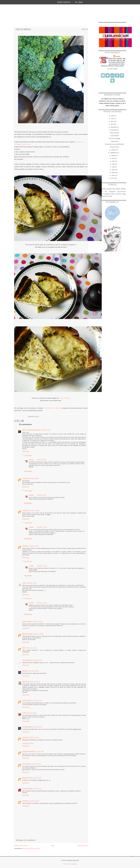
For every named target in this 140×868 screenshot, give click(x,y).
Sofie (24, 583)
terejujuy (25, 546)
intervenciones (122, 192)
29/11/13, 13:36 (38, 634)
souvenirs (119, 194)
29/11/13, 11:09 (31, 583)
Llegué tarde (114, 141)
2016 (113, 116)
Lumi (24, 713)
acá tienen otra (24, 144)
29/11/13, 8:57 (46, 430)
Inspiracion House (28, 743)
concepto (109, 189)
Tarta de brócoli (23, 29)
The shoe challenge (114, 139)
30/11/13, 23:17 (37, 727)
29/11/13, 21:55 (35, 681)
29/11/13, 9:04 (41, 460)
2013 (112, 124)
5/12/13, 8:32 (37, 788)
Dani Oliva (26, 681)
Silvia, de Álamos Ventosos (31, 430)
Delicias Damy (27, 621)
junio (114, 161)
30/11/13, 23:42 (34, 737)
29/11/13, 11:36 (42, 566)
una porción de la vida (105, 196)
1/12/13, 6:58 (39, 751)
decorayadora (27, 660)
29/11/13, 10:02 (34, 510)
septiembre (114, 153)
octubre (114, 150)
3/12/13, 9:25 (37, 778)
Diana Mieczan (27, 778)
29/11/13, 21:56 (37, 700)
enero (114, 175)
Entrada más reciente (21, 845)
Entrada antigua (83, 845)
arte (100, 189)
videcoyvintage (27, 788)
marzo (114, 170)
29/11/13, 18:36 (34, 671)
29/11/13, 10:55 (34, 546)
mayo (114, 164)
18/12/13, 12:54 (34, 801)
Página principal (64, 2)
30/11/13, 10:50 (31, 713)
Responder (26, 451)
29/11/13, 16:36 (31, 648)
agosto (114, 156)
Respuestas (28, 455)
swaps (124, 194)
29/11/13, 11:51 (38, 621)
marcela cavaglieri (28, 751)
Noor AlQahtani (73, 864)
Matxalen (25, 671)
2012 (112, 178)
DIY (106, 192)
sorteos (113, 194)
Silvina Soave (27, 700)
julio (114, 158)
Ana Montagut (27, 727)
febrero (114, 173)
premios (101, 194)
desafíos (123, 189)
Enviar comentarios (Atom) (32, 848)
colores (104, 189)
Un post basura (114, 136)
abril (114, 167)
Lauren (31, 460)
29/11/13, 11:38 (42, 603)
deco (114, 189)
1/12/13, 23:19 (36, 764)
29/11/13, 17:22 (37, 660)
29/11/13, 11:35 (42, 527)
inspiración (112, 192)
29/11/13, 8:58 (34, 478)
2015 (113, 119)
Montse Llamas (27, 634)
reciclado (107, 194)
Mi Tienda (79, 2)
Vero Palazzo (27, 764)
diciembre (114, 127)
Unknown (26, 478)
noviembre (114, 130)
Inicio (53, 845)
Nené (24, 648)
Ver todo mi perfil (112, 69)
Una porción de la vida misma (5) (114, 144)
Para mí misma (114, 147)
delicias (37, 416)
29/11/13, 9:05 (41, 495)
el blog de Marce (64, 398)
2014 (112, 121)
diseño (101, 192)
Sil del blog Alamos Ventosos (52, 408)
